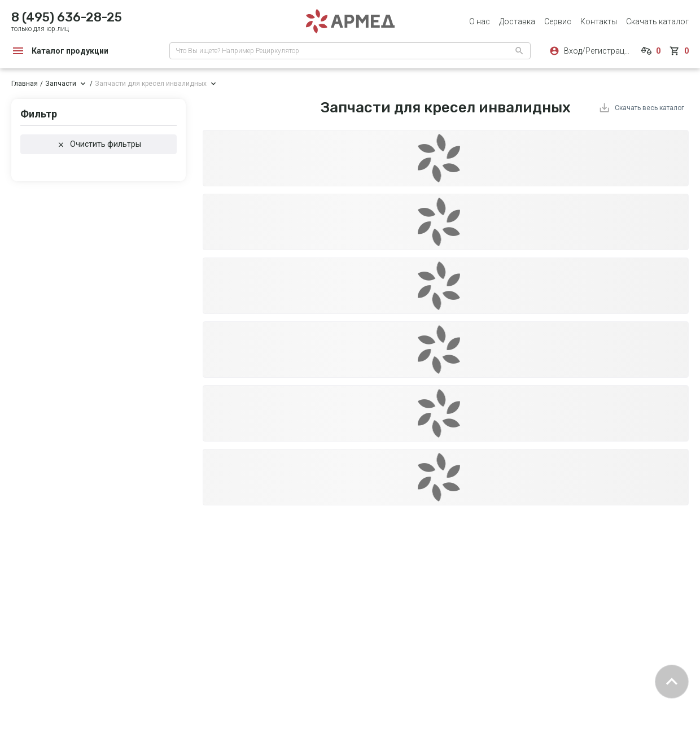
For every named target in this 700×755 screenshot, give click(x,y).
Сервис (558, 21)
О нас (480, 21)
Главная (25, 84)
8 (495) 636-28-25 (67, 17)
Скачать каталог (657, 21)
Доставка (517, 21)
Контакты (599, 21)
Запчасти (61, 84)
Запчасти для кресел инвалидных (151, 84)
